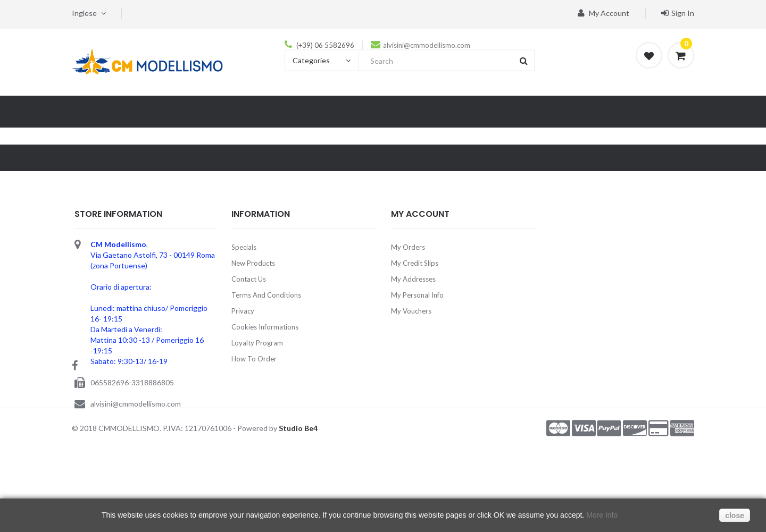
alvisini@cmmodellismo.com (427, 45)
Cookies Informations (265, 327)
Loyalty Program (257, 343)
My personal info (417, 295)
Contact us (249, 279)
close (735, 516)
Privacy (243, 311)
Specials (244, 247)
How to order (254, 359)
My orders (408, 247)
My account (603, 13)
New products (253, 263)
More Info (602, 515)
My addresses (413, 279)
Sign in (678, 13)
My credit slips (415, 263)
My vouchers (411, 311)
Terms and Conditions (266, 295)
